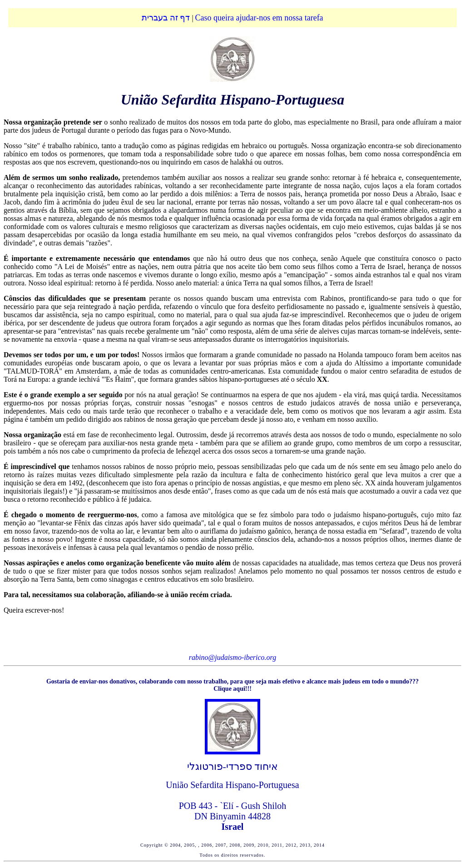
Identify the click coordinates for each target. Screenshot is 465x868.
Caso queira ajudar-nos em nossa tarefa (259, 18)
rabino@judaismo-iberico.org (232, 657)
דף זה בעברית (166, 18)
